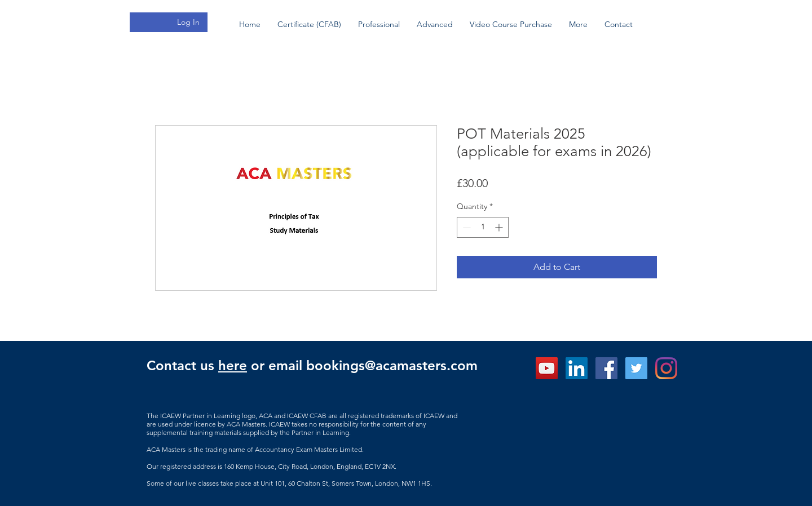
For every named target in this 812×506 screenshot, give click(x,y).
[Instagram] (666, 368)
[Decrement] (465, 227)
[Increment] (500, 227)
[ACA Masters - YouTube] (547, 368)
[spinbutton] (483, 227)
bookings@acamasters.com (392, 365)
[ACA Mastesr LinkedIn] (577, 368)
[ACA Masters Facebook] (606, 368)
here (233, 365)
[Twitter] (636, 368)
